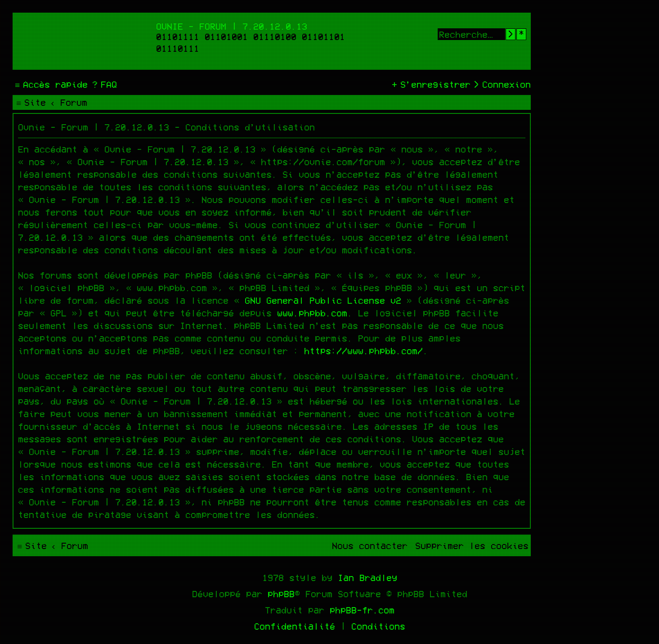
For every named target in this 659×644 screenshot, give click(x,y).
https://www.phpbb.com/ (363, 351)
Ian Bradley (368, 577)
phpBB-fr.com (362, 610)
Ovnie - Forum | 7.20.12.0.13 (232, 26)
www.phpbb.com (312, 313)
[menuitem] (103, 84)
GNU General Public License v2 (323, 300)
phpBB (281, 594)
